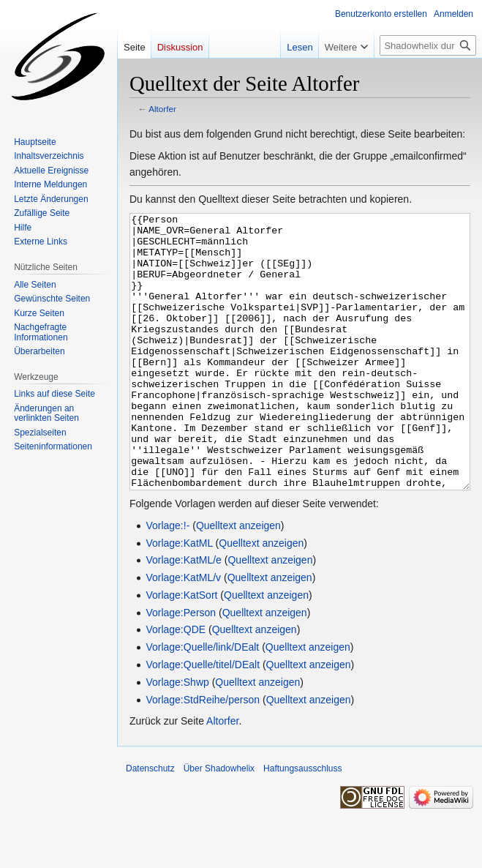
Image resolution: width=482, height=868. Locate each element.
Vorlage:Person (181, 667)
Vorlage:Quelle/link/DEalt (202, 702)
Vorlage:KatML (179, 598)
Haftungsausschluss (302, 823)
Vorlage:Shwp (177, 737)
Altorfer (162, 109)
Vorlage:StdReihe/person (203, 755)
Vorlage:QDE (176, 684)
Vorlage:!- (167, 580)
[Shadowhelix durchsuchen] (428, 45)
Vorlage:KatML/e (184, 615)
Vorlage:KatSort (181, 650)
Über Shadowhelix (219, 823)
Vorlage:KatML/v (183, 632)
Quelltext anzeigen (238, 580)
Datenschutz (150, 823)
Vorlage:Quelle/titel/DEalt (203, 719)
